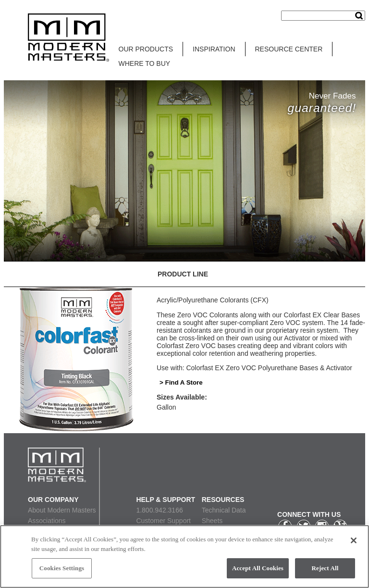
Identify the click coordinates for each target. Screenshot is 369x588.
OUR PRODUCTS (146, 49)
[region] (184, 557)
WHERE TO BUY (145, 63)
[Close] (354, 540)
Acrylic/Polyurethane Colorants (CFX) (213, 300)
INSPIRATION (214, 49)
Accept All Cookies (258, 568)
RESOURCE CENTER (289, 49)
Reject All (325, 568)
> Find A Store (181, 382)
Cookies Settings (62, 568)
